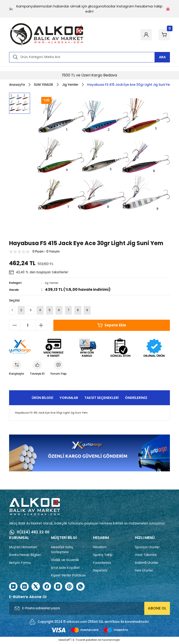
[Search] (89, 57)
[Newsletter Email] (89, 609)
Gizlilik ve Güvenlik (65, 561)
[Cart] (163, 35)
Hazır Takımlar (146, 556)
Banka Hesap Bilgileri (25, 556)
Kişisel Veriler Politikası (68, 576)
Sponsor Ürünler (147, 548)
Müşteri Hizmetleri (23, 548)
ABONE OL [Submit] (157, 609)
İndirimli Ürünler (147, 563)
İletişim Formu (20, 563)
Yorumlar (69, 398)
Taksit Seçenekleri (102, 398)
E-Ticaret (79, 641)
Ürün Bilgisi (42, 398)
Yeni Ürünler (144, 571)
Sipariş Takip (103, 556)
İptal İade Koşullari (65, 569)
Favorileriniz (102, 563)
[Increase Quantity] (41, 326)
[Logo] (46, 35)
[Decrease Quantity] (15, 326)
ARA (162, 57)
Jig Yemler (51, 283)
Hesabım (100, 548)
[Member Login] (143, 35)
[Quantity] (28, 326)
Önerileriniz (136, 398)
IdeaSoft (65, 641)
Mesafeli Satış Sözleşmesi (62, 551)
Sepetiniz (100, 571)
